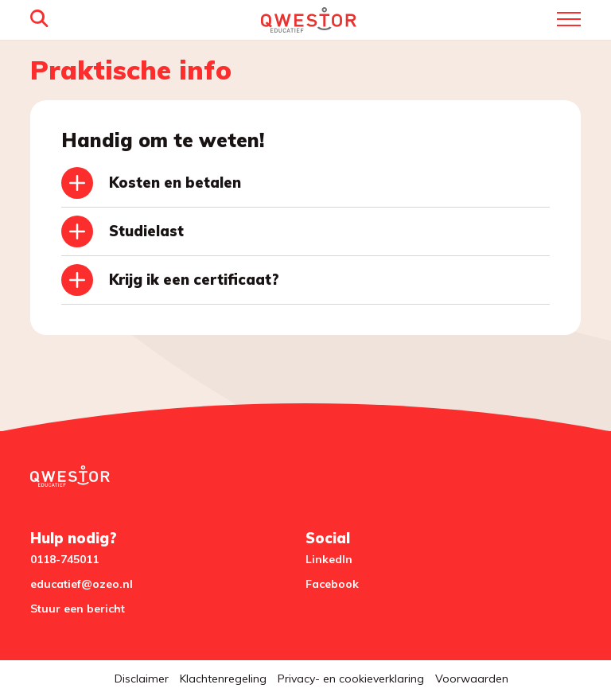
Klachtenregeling (223, 679)
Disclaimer (142, 679)
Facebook (332, 584)
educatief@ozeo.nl (82, 584)
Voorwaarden (472, 679)
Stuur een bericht (78, 609)
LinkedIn (329, 559)
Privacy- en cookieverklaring (351, 679)
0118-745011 (64, 559)
